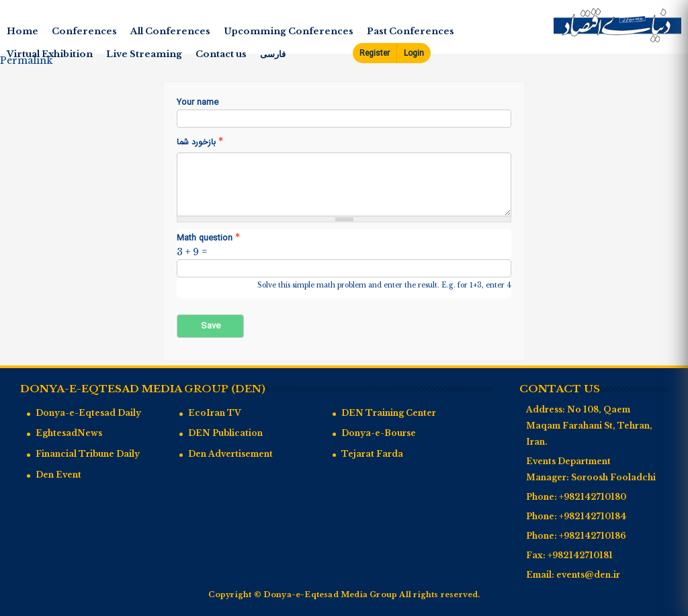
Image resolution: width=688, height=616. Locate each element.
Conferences (84, 31)
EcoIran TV (215, 413)
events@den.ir (588, 575)
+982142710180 (593, 497)
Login (414, 53)
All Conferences (170, 31)
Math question (208, 238)
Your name (198, 103)
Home (23, 31)
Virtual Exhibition (50, 54)
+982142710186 (593, 536)
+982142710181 (580, 555)
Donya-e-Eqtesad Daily (88, 413)
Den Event (58, 475)
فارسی (273, 54)
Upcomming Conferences (289, 31)
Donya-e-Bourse (379, 433)
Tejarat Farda (372, 454)
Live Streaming (144, 54)
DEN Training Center (389, 413)
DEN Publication (225, 433)
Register (375, 53)
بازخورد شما (200, 142)
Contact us (221, 54)
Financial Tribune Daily (88, 454)
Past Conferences (411, 31)
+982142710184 (593, 516)
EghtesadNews (69, 433)
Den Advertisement (230, 454)
